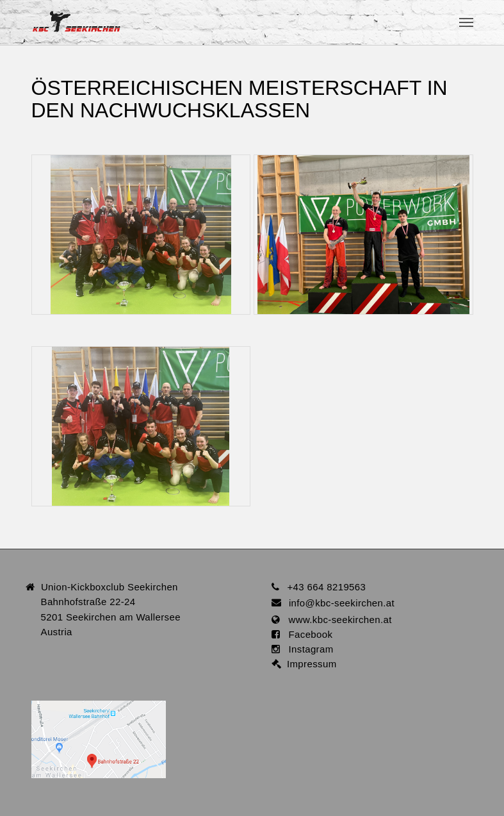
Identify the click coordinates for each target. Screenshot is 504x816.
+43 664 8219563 (326, 587)
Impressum (309, 664)
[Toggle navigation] (466, 22)
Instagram (307, 649)
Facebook (306, 634)
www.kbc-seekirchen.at (336, 620)
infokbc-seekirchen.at (342, 603)
